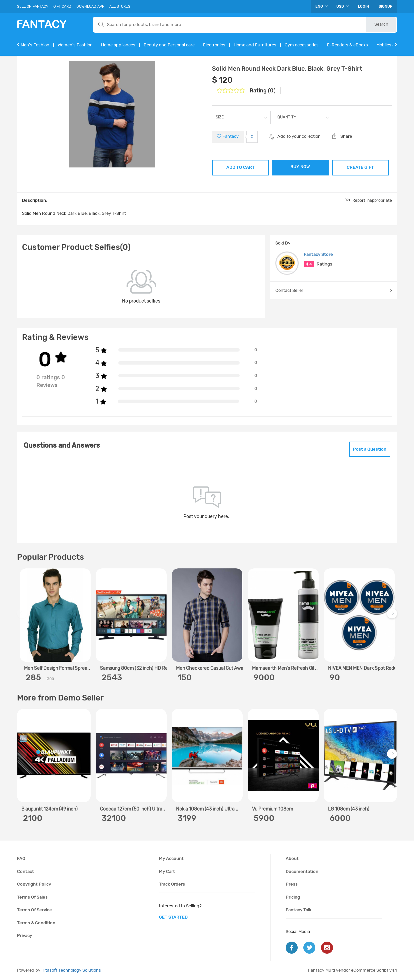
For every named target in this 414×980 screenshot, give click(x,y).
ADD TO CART (240, 167)
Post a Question (370, 449)
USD (343, 6)
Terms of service (34, 910)
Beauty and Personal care (169, 45)
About (292, 858)
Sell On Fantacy (33, 7)
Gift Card (62, 7)
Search (381, 24)
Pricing (293, 897)
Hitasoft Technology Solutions (71, 970)
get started (173, 917)
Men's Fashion (35, 45)
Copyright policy (34, 884)
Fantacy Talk (298, 910)
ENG (322, 6)
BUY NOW (300, 167)
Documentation (302, 871)
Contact (25, 871)
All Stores (120, 7)
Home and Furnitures (255, 45)
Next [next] (393, 617)
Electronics (214, 45)
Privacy (24, 935)
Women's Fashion (75, 45)
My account (171, 858)
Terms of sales (32, 897)
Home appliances (118, 45)
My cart (167, 871)
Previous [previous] (23, 617)
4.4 (309, 264)
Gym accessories (302, 45)
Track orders (172, 884)
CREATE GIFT (360, 167)
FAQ (21, 858)
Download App (90, 7)
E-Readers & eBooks (347, 45)
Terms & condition (36, 923)
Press (292, 884)
